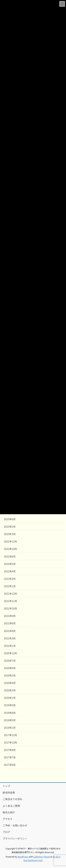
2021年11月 (10, 601)
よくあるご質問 (11, 806)
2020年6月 (10, 668)
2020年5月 (10, 675)
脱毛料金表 (9, 792)
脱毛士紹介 (9, 812)
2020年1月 (10, 698)
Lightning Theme (42, 857)
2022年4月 (10, 571)
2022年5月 (10, 564)
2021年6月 (10, 623)
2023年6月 (10, 519)
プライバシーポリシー (15, 838)
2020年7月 (10, 661)
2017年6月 (10, 765)
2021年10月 (10, 608)
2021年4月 (10, 631)
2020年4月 (10, 683)
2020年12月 (10, 653)
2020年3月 (10, 690)
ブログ (6, 832)
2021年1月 (10, 646)
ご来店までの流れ (12, 799)
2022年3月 (10, 579)
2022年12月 (10, 541)
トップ (6, 786)
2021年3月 (10, 638)
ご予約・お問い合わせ (15, 825)
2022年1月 (10, 586)
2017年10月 (10, 742)
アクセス (7, 819)
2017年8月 (10, 750)
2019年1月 (10, 728)
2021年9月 (10, 616)
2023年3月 (10, 534)
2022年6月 (10, 556)
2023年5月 (10, 527)
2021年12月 (10, 594)
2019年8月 (10, 713)
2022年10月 (10, 549)
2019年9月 (10, 705)
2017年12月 (10, 735)
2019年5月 (10, 720)
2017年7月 (10, 757)
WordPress (23, 857)
